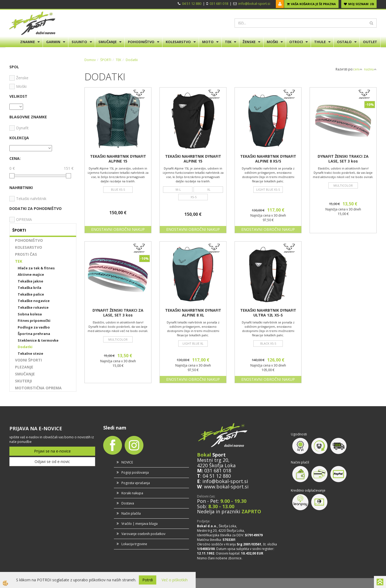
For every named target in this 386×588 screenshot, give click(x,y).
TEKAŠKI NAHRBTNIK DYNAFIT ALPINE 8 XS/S (268, 159)
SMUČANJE (107, 42)
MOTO (208, 42)
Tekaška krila (29, 288)
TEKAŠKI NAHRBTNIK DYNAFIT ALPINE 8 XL (193, 313)
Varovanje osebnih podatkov (143, 534)
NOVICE (127, 462)
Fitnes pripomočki (34, 321)
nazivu (370, 69)
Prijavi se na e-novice (52, 451)
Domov (90, 60)
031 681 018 (219, 3)
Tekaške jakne (30, 281)
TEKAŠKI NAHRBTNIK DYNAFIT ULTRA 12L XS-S (268, 313)
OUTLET (370, 42)
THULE (320, 42)
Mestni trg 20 (213, 460)
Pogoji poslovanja (135, 472)
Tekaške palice (31, 294)
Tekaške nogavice (34, 301)
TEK (228, 42)
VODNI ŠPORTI (28, 360)
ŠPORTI (106, 60)
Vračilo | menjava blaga (140, 524)
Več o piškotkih (175, 580)
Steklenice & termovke (38, 340)
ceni (358, 69)
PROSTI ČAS (26, 254)
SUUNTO (79, 42)
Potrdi (148, 580)
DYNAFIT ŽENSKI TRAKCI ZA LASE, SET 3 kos (343, 159)
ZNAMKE (27, 42)
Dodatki (25, 347)
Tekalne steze (30, 353)
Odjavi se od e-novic (52, 461)
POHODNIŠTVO (141, 42)
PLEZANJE (24, 367)
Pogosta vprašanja (136, 483)
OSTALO (344, 42)
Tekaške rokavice (33, 307)
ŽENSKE (249, 42)
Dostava (128, 503)
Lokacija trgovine (134, 544)
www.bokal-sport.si (226, 487)
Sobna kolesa (30, 314)
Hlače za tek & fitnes (36, 268)
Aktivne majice (31, 274)
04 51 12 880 (192, 3)
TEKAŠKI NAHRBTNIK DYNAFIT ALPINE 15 (118, 159)
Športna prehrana (34, 334)
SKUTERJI (23, 381)
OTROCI (296, 42)
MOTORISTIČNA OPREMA (38, 388)
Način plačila (131, 513)
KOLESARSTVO (178, 42)
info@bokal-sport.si (254, 3)
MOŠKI (272, 42)
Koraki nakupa (132, 493)
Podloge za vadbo (34, 327)
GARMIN (53, 42)
